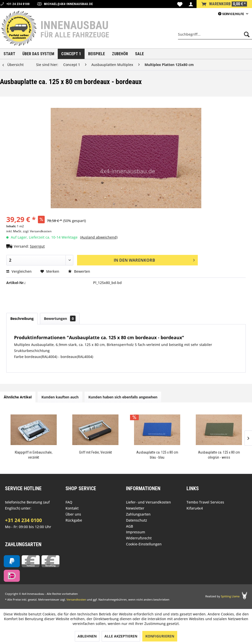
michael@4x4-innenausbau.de (68, 4)
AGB (130, 526)
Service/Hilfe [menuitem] (231, 14)
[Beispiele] (97, 54)
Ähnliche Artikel (18, 397)
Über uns (73, 514)
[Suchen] (247, 34)
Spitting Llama (230, 596)
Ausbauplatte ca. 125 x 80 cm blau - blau (157, 455)
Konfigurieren (160, 636)
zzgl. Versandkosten (37, 231)
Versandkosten (76, 599)
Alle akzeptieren (121, 636)
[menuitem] (180, 4)
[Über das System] (38, 54)
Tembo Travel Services (205, 502)
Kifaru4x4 (195, 508)
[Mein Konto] (191, 4)
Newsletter (135, 508)
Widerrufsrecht (139, 538)
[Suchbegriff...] (215, 34)
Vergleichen (19, 271)
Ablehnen (87, 636)
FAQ (69, 502)
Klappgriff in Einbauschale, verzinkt (34, 455)
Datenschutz (137, 520)
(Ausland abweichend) (99, 237)
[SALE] (139, 54)
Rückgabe (74, 520)
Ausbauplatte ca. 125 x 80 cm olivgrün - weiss (219, 455)
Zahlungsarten (138, 514)
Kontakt (72, 508)
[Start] (9, 54)
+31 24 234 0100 (23, 520)
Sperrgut (37, 246)
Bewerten (79, 271)
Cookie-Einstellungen (144, 544)
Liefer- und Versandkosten (148, 502)
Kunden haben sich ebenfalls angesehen (123, 397)
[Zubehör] (120, 54)
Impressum (136, 532)
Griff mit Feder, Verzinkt (96, 452)
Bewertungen (60, 318)
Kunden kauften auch (60, 397)
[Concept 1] (71, 54)
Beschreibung (22, 318)
